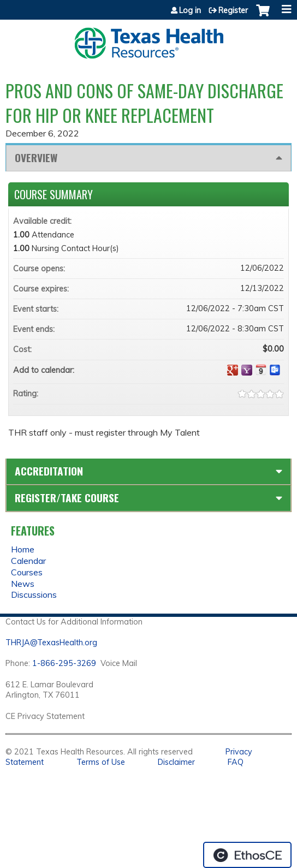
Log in (190, 10)
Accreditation (49, 471)
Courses (27, 572)
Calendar (28, 561)
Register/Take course (67, 498)
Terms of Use (101, 762)
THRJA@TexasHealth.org (51, 643)
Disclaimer (176, 762)
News (23, 584)
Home (23, 549)
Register (233, 10)
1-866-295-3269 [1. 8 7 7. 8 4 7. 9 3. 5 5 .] (64, 663)
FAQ (236, 762)
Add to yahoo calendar (247, 370)
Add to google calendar (233, 370)
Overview (36, 157)
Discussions (34, 594)
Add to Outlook (275, 370)
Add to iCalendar (261, 370)
